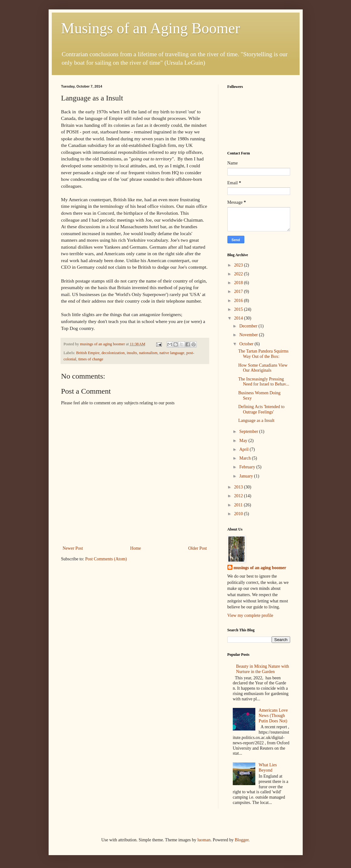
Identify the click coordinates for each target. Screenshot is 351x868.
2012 (239, 496)
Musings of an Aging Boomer (151, 28)
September (249, 431)
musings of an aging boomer (260, 568)
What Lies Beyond (268, 768)
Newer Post (73, 548)
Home (136, 548)
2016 (239, 301)
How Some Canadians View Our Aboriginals (263, 368)
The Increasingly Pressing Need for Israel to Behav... (263, 382)
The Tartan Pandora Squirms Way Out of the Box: (263, 354)
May (244, 441)
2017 (239, 291)
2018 (239, 283)
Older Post (198, 548)
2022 (239, 274)
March (246, 458)
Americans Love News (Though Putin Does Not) (273, 716)
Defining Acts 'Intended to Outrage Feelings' (261, 409)
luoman (204, 840)
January (247, 476)
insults (132, 353)
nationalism (148, 353)
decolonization (113, 353)
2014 (239, 318)
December (249, 326)
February (248, 467)
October (247, 344)
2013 (239, 487)
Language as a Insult (256, 421)
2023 (239, 265)
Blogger (242, 840)
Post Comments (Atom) (106, 559)
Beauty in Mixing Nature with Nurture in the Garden (263, 669)
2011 (239, 505)
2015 (239, 309)
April (245, 449)
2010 (239, 514)
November (249, 335)
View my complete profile (250, 615)
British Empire (88, 353)
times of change (91, 359)
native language (172, 353)
